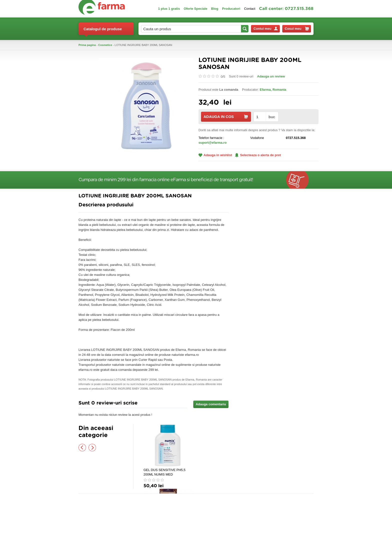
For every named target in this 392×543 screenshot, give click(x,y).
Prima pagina (87, 45)
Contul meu (266, 29)
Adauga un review (271, 76)
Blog (215, 9)
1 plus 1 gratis (169, 9)
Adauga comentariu (211, 404)
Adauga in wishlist (215, 155)
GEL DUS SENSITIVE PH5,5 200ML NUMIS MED (164, 472)
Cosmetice (105, 45)
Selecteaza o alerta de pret (258, 155)
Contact (250, 9)
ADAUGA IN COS (226, 117)
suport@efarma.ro (212, 143)
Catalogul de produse (103, 31)
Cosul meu (297, 29)
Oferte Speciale (196, 9)
